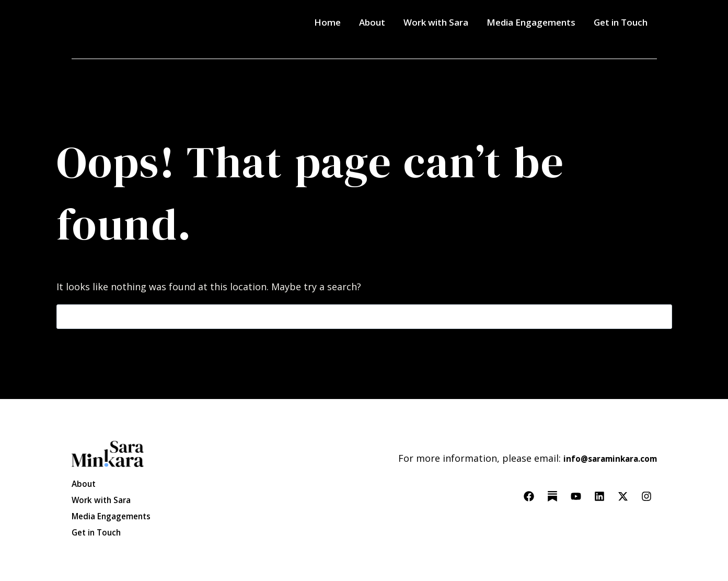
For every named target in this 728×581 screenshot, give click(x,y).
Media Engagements (531, 22)
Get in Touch (621, 22)
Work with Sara (436, 22)
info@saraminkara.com (603, 447)
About (372, 22)
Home (327, 22)
